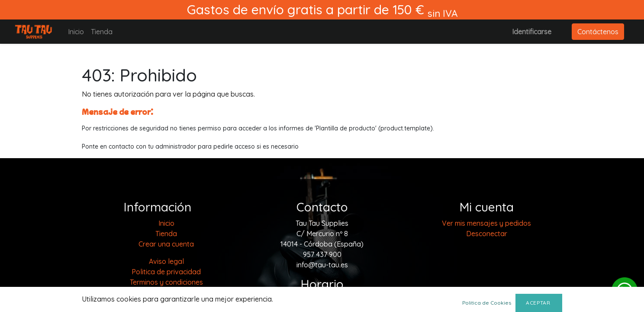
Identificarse (532, 32)
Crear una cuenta (166, 244)
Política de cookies (166, 292)
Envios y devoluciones (166, 303)
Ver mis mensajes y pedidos (486, 223)
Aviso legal (166, 261)
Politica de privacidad (166, 272)
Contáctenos (598, 32)
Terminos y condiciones (166, 282)
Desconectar (487, 234)
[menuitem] (76, 32)
